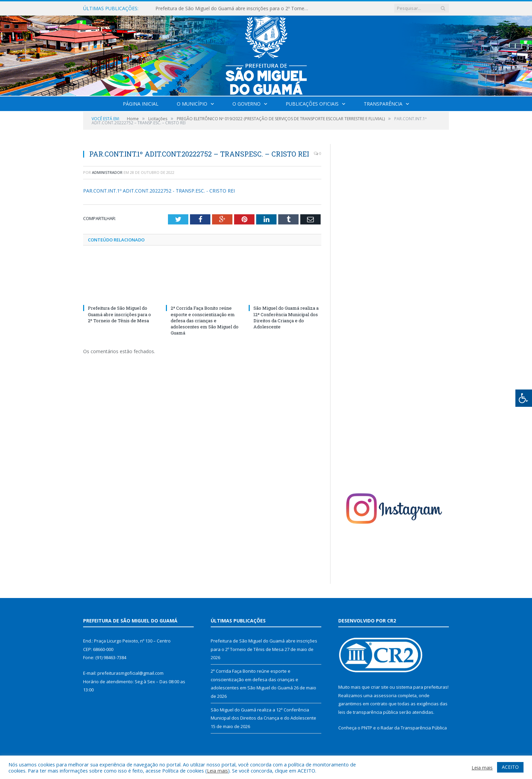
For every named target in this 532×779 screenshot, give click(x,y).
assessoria (385, 695)
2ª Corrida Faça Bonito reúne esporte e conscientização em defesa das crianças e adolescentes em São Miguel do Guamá (205, 320)
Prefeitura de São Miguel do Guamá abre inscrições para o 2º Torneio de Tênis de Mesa (233, 8)
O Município (192, 104)
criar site (380, 687)
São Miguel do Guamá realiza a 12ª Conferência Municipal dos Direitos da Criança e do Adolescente (286, 317)
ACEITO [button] (510, 767)
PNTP (367, 728)
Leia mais (217, 771)
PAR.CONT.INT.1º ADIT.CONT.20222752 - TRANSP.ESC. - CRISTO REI (159, 191)
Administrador (107, 172)
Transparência (383, 104)
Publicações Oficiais (312, 104)
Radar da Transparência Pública (414, 728)
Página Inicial (141, 104)
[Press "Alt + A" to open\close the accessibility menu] (524, 398)
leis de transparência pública (368, 712)
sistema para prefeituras (422, 687)
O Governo (246, 104)
